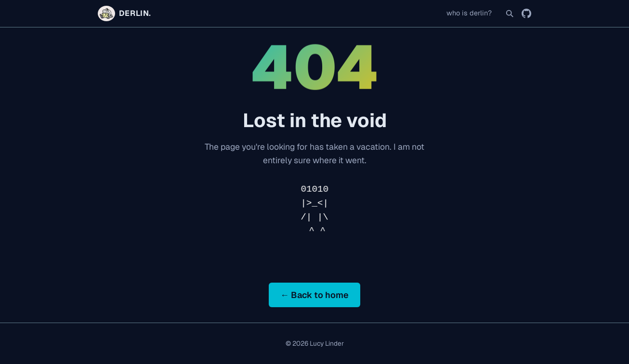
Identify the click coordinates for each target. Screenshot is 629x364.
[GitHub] (526, 13)
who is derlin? (469, 13)
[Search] (510, 13)
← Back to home (314, 295)
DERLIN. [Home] (124, 13)
